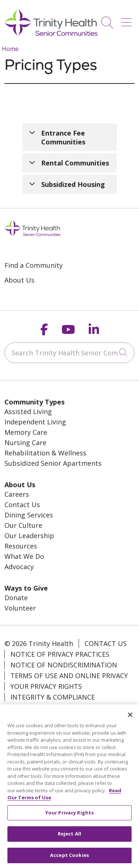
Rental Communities (75, 163)
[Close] (130, 720)
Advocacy (19, 567)
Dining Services (29, 515)
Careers (17, 494)
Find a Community (34, 265)
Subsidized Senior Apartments (53, 463)
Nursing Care (25, 442)
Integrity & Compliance (53, 697)
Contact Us (22, 505)
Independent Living (35, 422)
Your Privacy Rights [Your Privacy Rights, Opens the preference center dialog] (69, 818)
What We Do (24, 556)
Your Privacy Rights (46, 686)
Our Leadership (29, 536)
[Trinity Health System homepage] (51, 33)
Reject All (69, 839)
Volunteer (20, 608)
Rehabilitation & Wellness (45, 453)
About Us (19, 280)
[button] (128, 20)
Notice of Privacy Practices (60, 654)
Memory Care (26, 432)
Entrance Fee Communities (63, 137)
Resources (21, 546)
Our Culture (23, 525)
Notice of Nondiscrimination (64, 665)
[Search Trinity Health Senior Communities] (69, 353)
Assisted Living (28, 411)
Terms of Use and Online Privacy (69, 676)
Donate (16, 598)
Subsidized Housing (73, 184)
